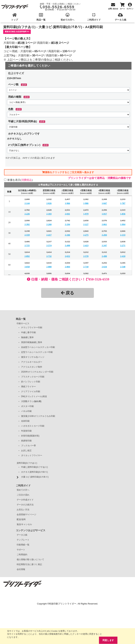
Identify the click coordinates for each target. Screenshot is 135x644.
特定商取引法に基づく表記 (29, 564)
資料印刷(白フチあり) (27, 463)
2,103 (49, 214)
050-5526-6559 (59, 7)
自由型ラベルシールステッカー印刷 (38, 347)
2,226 (27, 214)
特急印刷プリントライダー (63, 604)
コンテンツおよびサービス (31, 530)
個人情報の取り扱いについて (30, 559)
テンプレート (23, 540)
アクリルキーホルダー (32, 362)
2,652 (67, 256)
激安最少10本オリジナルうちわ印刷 (38, 416)
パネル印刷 (26, 411)
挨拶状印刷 (26, 441)
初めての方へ (23, 490)
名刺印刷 (25, 421)
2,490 (104, 256)
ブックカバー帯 (28, 446)
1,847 (104, 203)
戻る (68, 293)
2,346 (67, 235)
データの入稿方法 (25, 505)
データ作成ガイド (25, 500)
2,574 (49, 245)
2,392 (27, 224)
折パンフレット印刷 (31, 382)
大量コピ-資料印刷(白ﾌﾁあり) (35, 477)
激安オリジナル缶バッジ (33, 357)
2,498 (67, 245)
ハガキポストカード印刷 (33, 426)
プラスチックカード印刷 (33, 377)
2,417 (49, 235)
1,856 (123, 214)
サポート (21, 550)
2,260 (49, 224)
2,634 (104, 267)
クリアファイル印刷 (31, 391)
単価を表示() (20, 180)
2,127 (86, 224)
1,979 (86, 214)
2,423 (86, 245)
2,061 (104, 224)
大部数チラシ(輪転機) (31, 401)
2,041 (67, 214)
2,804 (67, 267)
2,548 (123, 267)
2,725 (27, 245)
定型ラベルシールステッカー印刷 (37, 352)
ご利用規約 (22, 555)
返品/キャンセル (24, 524)
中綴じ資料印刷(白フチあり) (34, 467)
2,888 (49, 267)
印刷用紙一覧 (23, 545)
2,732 (49, 256)
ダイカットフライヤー (32, 455)
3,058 (27, 267)
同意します (108, 640)
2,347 (104, 245)
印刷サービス (23, 323)
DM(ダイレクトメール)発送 (34, 396)
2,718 (86, 267)
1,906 (86, 203)
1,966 (67, 203)
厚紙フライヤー (28, 387)
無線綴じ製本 (27, 337)
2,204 (104, 235)
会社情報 (21, 569)
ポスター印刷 (27, 406)
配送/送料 (21, 519)
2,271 (123, 245)
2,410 (123, 256)
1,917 (104, 214)
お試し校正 (26, 451)
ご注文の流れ (23, 495)
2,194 (67, 224)
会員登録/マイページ (26, 514)
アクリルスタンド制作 (32, 367)
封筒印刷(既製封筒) (30, 436)
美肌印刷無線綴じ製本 (32, 342)
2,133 (123, 235)
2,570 (86, 256)
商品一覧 (21, 319)
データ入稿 (22, 535)
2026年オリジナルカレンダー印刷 (37, 372)
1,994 (123, 224)
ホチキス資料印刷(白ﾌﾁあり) (34, 472)
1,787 (123, 203)
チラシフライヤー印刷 (32, 328)
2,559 (27, 235)
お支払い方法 (23, 510)
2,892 (27, 256)
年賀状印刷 (26, 431)
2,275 (86, 235)
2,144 (27, 203)
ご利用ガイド (23, 486)
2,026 (49, 203)
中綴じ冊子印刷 (28, 332)
